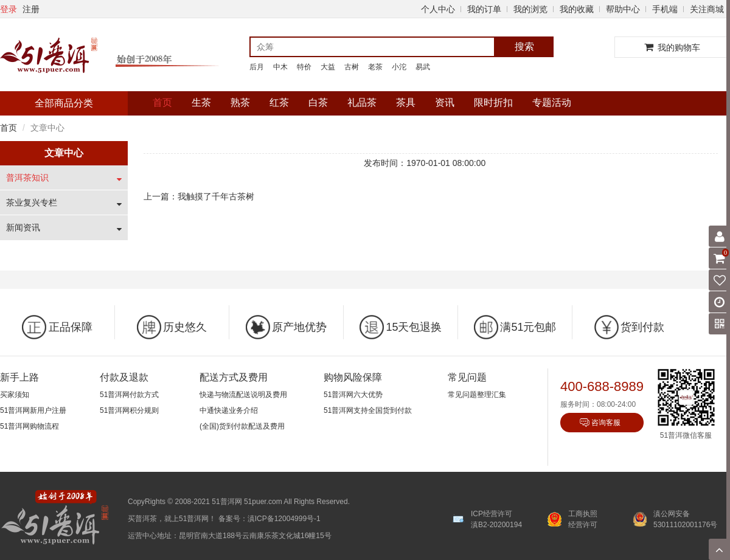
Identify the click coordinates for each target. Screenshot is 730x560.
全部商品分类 (64, 103)
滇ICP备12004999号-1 (284, 519)
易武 (423, 67)
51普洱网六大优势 (353, 395)
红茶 (279, 102)
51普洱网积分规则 (129, 410)
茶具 (406, 102)
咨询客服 (606, 423)
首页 (162, 102)
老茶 (375, 67)
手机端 (665, 9)
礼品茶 (362, 102)
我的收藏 (577, 9)
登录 (9, 9)
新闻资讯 (23, 227)
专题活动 (552, 102)
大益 (328, 67)
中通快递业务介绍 (229, 410)
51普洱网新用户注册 (33, 410)
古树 (352, 67)
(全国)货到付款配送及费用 (242, 426)
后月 (257, 67)
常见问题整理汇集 (477, 395)
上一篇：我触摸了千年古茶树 (199, 196)
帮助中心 (623, 9)
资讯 (445, 102)
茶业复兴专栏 (32, 202)
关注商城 (707, 9)
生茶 (201, 102)
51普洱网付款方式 (129, 395)
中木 (280, 67)
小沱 (399, 67)
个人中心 (438, 9)
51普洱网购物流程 (30, 426)
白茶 (318, 102)
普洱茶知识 (27, 178)
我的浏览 (530, 9)
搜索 (524, 47)
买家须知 (15, 395)
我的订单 (484, 9)
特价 (304, 67)
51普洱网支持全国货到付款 (368, 410)
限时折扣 (493, 102)
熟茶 (240, 102)
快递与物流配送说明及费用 (243, 395)
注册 (31, 9)
